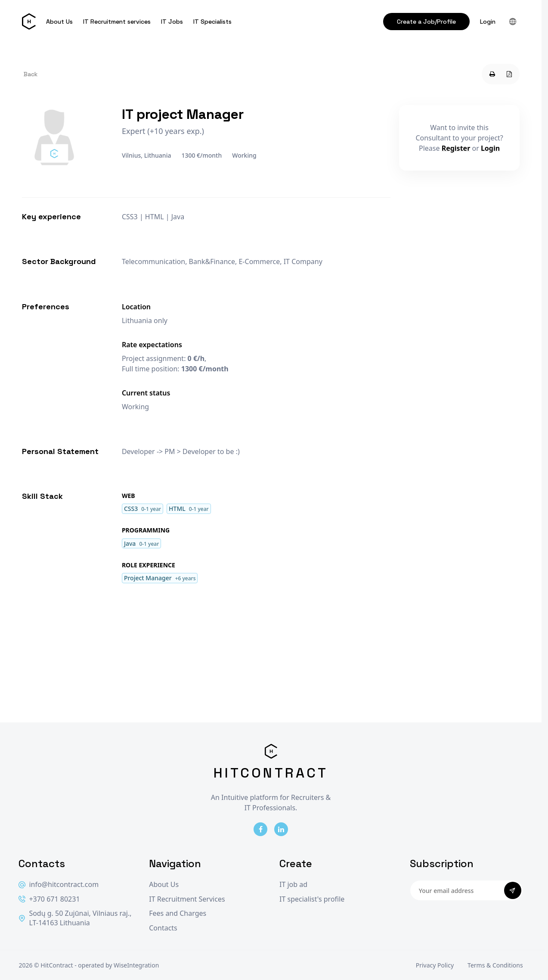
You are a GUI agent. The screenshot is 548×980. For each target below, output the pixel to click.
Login (488, 22)
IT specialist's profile (312, 899)
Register (456, 148)
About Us (59, 22)
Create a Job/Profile (426, 22)
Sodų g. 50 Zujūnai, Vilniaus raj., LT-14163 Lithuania (75, 918)
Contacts (163, 928)
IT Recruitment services (117, 22)
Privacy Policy (435, 965)
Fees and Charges (178, 913)
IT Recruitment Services (187, 899)
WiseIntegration (136, 965)
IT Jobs (172, 22)
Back (31, 74)
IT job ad (293, 885)
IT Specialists (212, 22)
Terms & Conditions (495, 965)
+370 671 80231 (49, 899)
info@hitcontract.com (59, 885)
